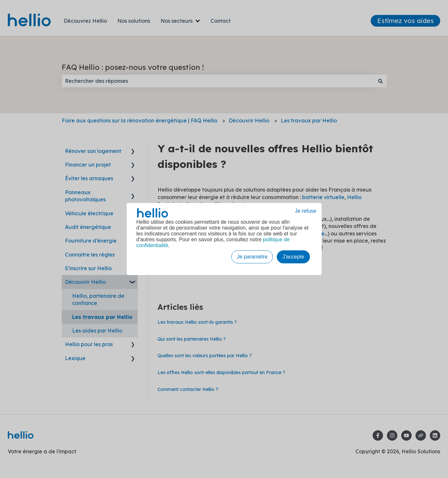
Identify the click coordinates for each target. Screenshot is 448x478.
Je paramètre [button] (252, 257)
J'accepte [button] (293, 257)
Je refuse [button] (306, 211)
